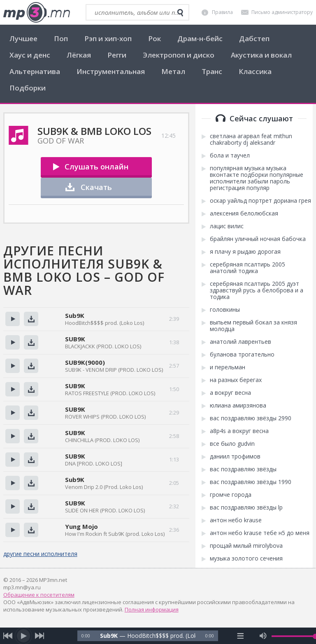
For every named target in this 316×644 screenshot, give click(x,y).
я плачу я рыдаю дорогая (245, 252)
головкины (225, 310)
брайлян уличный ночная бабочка (258, 239)
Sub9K (75, 315)
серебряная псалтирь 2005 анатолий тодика (247, 268)
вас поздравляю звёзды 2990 (251, 418)
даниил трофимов (235, 456)
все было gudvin (232, 444)
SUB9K (75, 339)
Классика (255, 71)
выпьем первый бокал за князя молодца (253, 326)
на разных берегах (236, 380)
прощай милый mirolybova (246, 546)
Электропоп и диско (179, 55)
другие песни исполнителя (40, 554)
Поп (61, 38)
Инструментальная (111, 71)
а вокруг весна (230, 393)
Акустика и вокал (261, 55)
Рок (155, 38)
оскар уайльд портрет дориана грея (260, 201)
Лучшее (23, 38)
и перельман (228, 367)
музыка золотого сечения (246, 558)
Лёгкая (79, 55)
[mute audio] (263, 636)
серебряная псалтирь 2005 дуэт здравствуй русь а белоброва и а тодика (257, 290)
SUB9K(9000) (85, 362)
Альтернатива (35, 71)
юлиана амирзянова (238, 405)
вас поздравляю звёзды (243, 469)
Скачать (96, 187)
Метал (173, 71)
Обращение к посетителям (39, 595)
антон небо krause (236, 520)
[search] (180, 13)
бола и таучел (230, 155)
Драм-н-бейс (200, 38)
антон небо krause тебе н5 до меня (260, 533)
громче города (231, 495)
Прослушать (13, 319)
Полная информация (152, 609)
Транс (212, 71)
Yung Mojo (81, 526)
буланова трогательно (242, 354)
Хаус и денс (30, 55)
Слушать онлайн (96, 167)
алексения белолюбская (244, 213)
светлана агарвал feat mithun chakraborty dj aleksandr (251, 139)
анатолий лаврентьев (240, 342)
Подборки (28, 88)
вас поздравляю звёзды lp (246, 507)
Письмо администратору (282, 12)
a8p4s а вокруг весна (239, 431)
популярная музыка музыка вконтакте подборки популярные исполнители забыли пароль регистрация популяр (257, 178)
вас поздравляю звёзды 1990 (251, 482)
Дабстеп (254, 38)
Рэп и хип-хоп (108, 38)
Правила (222, 12)
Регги (117, 55)
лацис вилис (227, 226)
